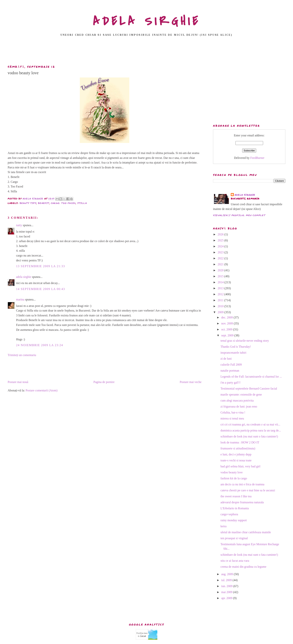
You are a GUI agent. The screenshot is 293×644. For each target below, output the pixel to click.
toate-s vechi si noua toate (236, 460)
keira (223, 526)
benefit (44, 203)
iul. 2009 (227, 580)
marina (20, 299)
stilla (82, 203)
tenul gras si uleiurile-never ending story (245, 341)
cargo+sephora (229, 514)
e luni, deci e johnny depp (236, 454)
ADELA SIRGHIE (147, 21)
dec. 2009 (227, 317)
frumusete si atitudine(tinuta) (238, 448)
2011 (221, 300)
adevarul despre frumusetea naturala (242, 502)
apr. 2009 (227, 598)
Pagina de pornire (104, 382)
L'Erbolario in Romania (235, 508)
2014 (221, 282)
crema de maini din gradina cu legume (243, 567)
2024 (221, 246)
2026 (221, 234)
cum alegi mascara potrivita (237, 400)
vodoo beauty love (232, 472)
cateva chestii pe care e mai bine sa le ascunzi (248, 490)
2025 (221, 240)
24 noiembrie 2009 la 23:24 (40, 345)
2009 (221, 312)
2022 (221, 258)
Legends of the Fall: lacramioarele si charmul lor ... (251, 377)
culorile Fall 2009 (231, 365)
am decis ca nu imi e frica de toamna (242, 484)
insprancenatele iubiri (233, 353)
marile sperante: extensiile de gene (241, 395)
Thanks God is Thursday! (236, 347)
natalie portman (230, 371)
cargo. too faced (63, 203)
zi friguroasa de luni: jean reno (239, 406)
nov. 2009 (228, 323)
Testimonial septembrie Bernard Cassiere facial (249, 389)
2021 (221, 264)
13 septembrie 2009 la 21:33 (41, 266)
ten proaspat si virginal (234, 538)
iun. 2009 (227, 586)
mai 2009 (227, 592)
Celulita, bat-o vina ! (233, 412)
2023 (221, 252)
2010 (221, 306)
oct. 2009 (227, 329)
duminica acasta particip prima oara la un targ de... (251, 430)
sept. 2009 (228, 335)
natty (19, 225)
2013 (221, 288)
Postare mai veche (191, 382)
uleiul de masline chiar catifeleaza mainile (246, 532)
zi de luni (226, 359)
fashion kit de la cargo (234, 478)
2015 (221, 276)
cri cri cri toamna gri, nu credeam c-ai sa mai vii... (250, 424)
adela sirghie (24, 277)
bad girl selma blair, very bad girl (240, 466)
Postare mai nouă (18, 382)
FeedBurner (257, 158)
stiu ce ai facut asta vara (235, 561)
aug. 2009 (228, 574)
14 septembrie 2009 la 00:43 (41, 289)
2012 (221, 294)
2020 (221, 270)
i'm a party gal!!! (230, 383)
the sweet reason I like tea (236, 496)
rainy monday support (234, 520)
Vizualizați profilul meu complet (239, 215)
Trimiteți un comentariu (22, 355)
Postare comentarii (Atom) (42, 390)
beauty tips (28, 203)
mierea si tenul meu (232, 418)
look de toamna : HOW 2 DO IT (240, 442)
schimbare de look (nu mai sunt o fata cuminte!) (249, 436)
